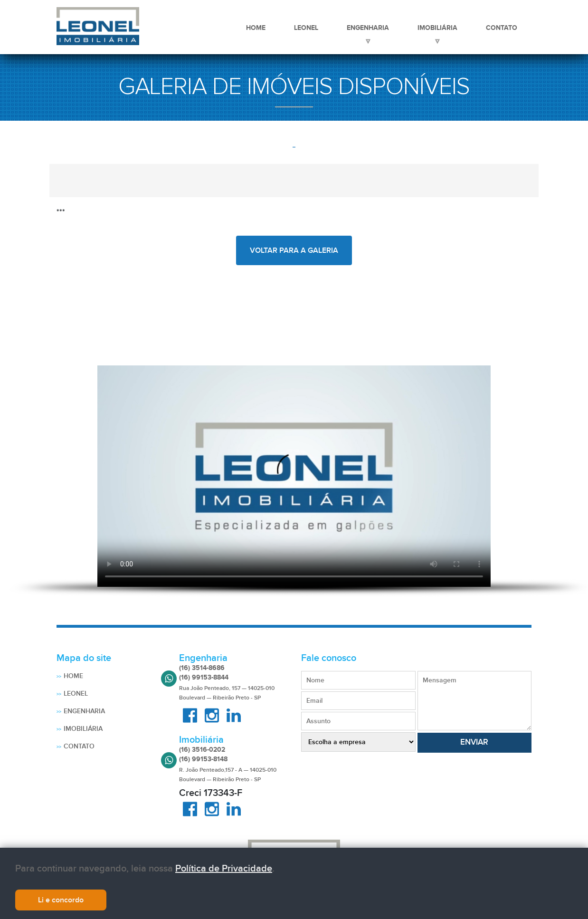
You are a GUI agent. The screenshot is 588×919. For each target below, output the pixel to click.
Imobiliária (437, 28)
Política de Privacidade (224, 869)
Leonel (306, 28)
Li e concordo (61, 900)
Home (256, 28)
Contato (502, 28)
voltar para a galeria (294, 250)
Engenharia (368, 28)
